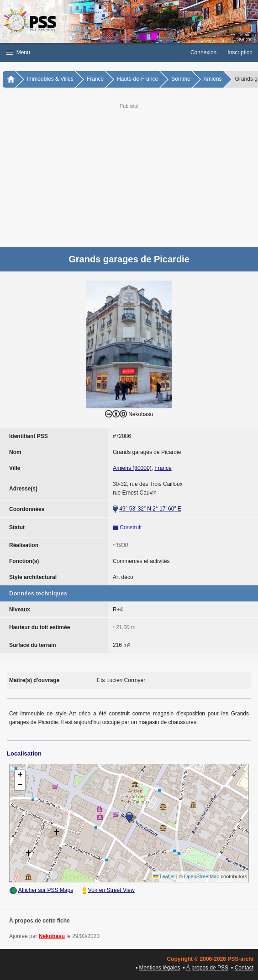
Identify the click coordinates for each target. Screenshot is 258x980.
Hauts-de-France (137, 79)
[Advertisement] (129, 174)
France (95, 79)
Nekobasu (52, 936)
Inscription (240, 52)
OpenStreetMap (202, 876)
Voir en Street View (111, 890)
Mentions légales (159, 968)
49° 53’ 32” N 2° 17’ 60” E (150, 509)
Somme (181, 79)
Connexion (203, 52)
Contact (244, 968)
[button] (92, 52)
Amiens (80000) (132, 468)
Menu (18, 52)
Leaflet (164, 876)
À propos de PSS (207, 968)
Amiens (213, 79)
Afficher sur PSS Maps (46, 890)
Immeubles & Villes (50, 79)
